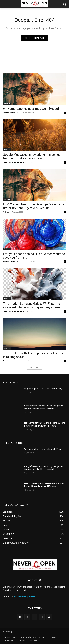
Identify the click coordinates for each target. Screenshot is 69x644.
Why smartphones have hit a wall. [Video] (31, 109)
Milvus (6, 212)
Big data (7, 199)
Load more (34, 367)
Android (7, 104)
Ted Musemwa (9, 361)
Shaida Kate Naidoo (12, 113)
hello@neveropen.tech (25, 596)
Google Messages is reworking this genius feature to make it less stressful (32, 156)
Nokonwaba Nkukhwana (14, 162)
